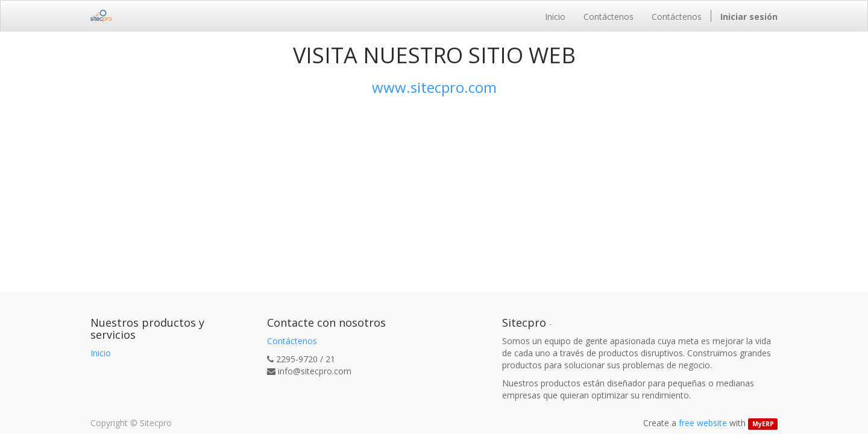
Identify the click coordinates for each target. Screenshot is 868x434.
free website (703, 423)
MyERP (763, 424)
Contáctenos (292, 341)
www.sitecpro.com (434, 87)
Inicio (101, 353)
